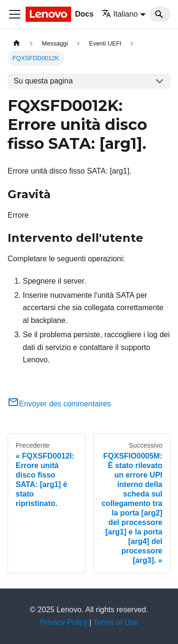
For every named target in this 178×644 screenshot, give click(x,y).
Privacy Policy (64, 622)
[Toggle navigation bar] (15, 14)
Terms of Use (116, 622)
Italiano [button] (120, 14)
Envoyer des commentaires (59, 404)
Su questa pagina (43, 81)
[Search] (160, 14)
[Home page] (17, 43)
